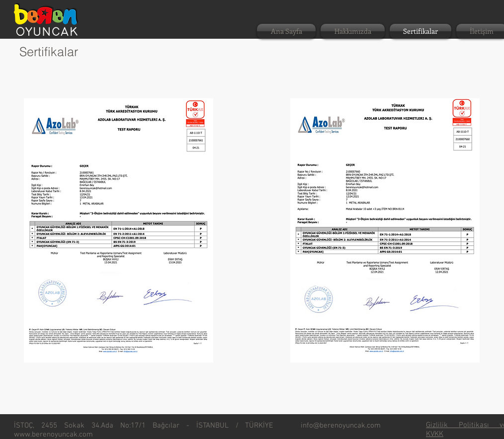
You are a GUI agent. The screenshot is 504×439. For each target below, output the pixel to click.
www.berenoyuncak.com (53, 435)
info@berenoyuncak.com (341, 426)
